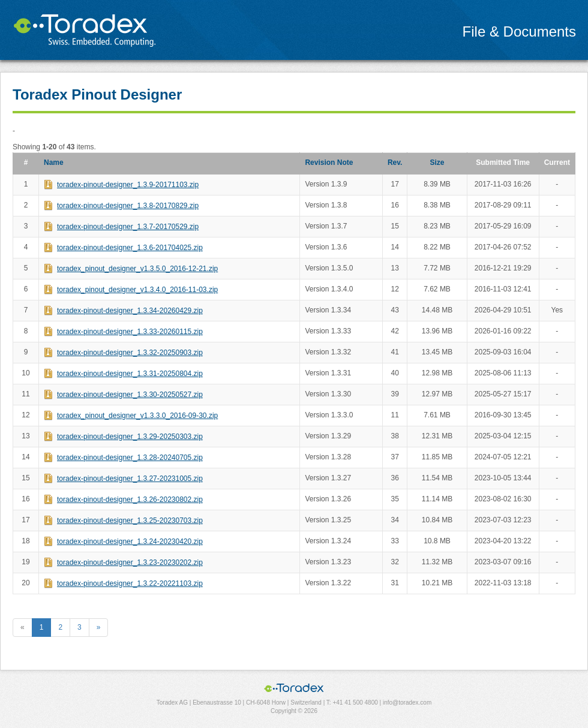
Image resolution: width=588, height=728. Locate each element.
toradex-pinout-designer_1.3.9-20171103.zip (128, 185)
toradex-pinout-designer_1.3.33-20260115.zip (130, 332)
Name (54, 163)
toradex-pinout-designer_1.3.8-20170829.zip (128, 206)
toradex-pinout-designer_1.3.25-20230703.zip (130, 521)
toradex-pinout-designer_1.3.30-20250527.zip (130, 395)
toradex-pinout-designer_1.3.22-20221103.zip (130, 583)
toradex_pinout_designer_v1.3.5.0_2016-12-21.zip (137, 269)
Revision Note (329, 163)
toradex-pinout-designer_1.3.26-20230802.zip (130, 500)
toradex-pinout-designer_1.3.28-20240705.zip (130, 458)
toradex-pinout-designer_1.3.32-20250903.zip (130, 353)
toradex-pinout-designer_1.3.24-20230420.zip (130, 542)
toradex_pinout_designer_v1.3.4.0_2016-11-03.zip (137, 290)
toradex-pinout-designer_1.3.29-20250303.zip (130, 437)
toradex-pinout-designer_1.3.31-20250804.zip (130, 374)
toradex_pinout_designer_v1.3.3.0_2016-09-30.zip (137, 416)
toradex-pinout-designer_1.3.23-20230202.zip (130, 562)
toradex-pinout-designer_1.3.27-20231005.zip (130, 479)
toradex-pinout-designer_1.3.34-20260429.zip (130, 311)
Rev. (395, 163)
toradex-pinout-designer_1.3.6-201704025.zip (130, 248)
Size (437, 163)
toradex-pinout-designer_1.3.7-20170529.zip (128, 227)
